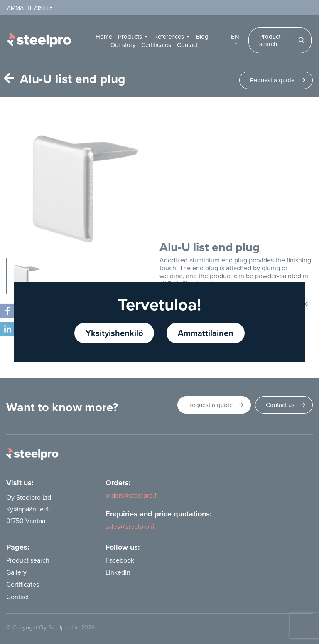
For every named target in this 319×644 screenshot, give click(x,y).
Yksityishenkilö (114, 333)
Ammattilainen (206, 333)
